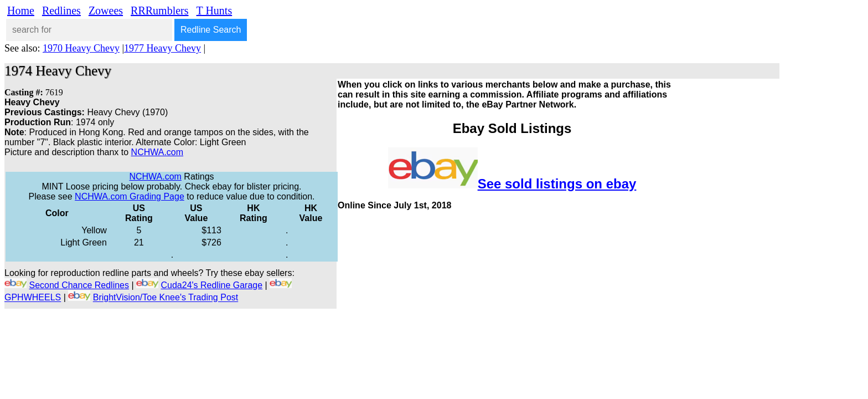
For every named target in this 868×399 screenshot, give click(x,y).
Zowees (106, 11)
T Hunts (215, 11)
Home (21, 11)
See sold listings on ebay (557, 184)
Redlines (61, 11)
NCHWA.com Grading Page (130, 196)
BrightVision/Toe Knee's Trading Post (166, 298)
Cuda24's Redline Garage (212, 285)
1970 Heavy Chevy (81, 48)
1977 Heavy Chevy (162, 48)
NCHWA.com (157, 152)
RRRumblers (159, 11)
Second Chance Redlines (79, 285)
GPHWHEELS (33, 298)
